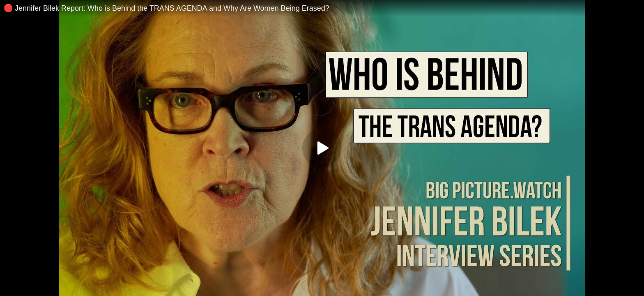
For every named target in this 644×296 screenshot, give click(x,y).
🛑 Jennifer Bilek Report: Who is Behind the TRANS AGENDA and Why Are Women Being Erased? (167, 8)
